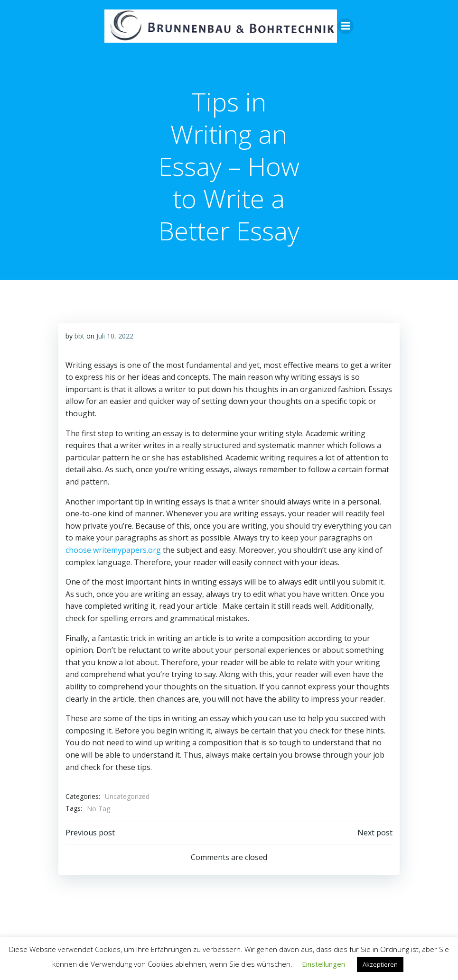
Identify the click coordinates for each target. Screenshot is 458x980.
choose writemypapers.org (113, 550)
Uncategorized (127, 796)
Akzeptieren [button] (380, 964)
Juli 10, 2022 (115, 335)
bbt (79, 335)
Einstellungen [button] (323, 964)
